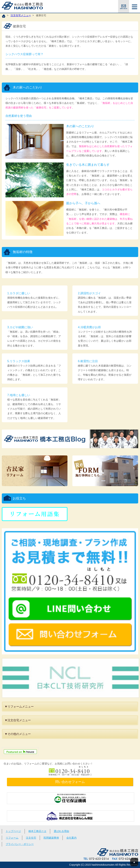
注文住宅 (31, 838)
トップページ (13, 831)
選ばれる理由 (61, 831)
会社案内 (71, 838)
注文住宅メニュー (21, 15)
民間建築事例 (51, 838)
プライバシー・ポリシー (20, 844)
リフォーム (12, 838)
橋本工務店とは (37, 831)
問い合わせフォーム (70, 782)
